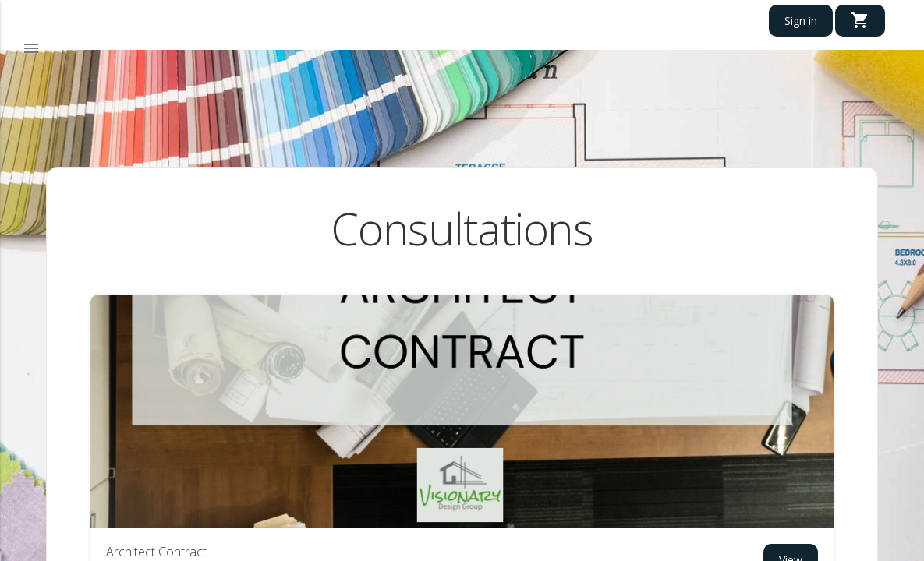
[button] (31, 49)
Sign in (801, 21)
